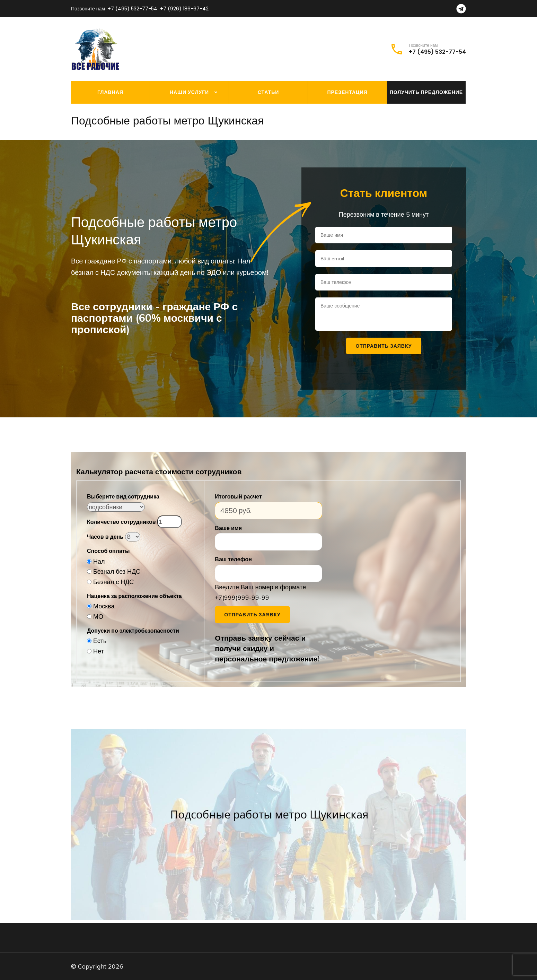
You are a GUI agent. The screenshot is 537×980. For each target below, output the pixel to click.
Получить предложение (426, 92)
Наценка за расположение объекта (134, 596)
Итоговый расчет (238, 496)
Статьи (268, 92)
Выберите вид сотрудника (123, 496)
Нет (99, 651)
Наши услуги (189, 92)
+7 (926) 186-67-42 (184, 9)
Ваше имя (228, 528)
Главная (110, 92)
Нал (99, 561)
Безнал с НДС (113, 582)
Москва (104, 606)
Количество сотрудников (121, 522)
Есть (100, 641)
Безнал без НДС (117, 571)
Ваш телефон (233, 559)
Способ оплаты (108, 551)
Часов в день (105, 537)
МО (98, 617)
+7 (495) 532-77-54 (133, 9)
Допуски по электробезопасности (133, 631)
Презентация (347, 92)
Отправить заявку (252, 615)
